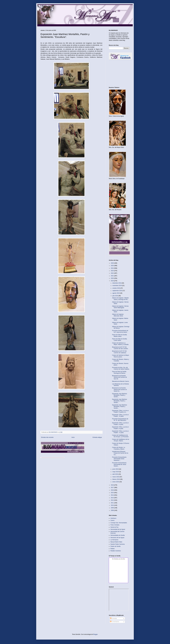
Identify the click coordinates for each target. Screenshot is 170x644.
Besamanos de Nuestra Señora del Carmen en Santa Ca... (119, 390)
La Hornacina (114, 540)
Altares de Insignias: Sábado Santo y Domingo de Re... (120, 299)
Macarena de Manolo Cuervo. (121, 381)
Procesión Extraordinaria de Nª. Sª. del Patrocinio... (120, 420)
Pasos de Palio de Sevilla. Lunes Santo (120, 340)
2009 (113, 508)
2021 (113, 276)
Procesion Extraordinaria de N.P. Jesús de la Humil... (120, 331)
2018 (113, 485)
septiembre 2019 (117, 291)
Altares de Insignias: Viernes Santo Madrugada (120, 307)
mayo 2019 (116, 472)
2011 (113, 503)
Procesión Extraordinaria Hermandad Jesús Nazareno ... (119, 459)
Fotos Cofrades (115, 525)
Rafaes (113, 549)
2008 (113, 510)
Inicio (73, 437)
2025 (113, 266)
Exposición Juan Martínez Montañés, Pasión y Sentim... (120, 395)
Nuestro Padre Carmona (118, 544)
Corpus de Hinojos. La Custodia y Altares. (119, 448)
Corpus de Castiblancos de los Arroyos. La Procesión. (120, 436)
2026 (113, 263)
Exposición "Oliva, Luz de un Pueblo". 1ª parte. (120, 432)
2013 (113, 498)
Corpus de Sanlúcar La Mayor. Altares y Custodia (120, 344)
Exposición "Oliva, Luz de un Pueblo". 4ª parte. (120, 415)
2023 (113, 271)
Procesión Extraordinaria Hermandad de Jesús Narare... (119, 464)
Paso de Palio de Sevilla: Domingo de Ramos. (119, 372)
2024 (113, 268)
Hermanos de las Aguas (117, 538)
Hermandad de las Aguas (118, 529)
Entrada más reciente (47, 437)
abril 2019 (115, 474)
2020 (113, 278)
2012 (113, 500)
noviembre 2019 (117, 286)
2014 (113, 495)
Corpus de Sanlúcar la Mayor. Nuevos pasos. (121, 356)
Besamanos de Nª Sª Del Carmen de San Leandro (120, 348)
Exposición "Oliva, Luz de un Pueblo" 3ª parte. (120, 424)
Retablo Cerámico (116, 551)
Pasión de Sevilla (115, 546)
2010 (113, 505)
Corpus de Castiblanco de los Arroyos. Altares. (121, 440)
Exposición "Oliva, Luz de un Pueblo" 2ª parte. (120, 428)
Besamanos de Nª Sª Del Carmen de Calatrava (119, 352)
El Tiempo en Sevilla (119, 559)
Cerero (112, 520)
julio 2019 (115, 296)
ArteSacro (113, 518)
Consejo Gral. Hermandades (119, 523)
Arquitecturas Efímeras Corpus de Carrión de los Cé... (120, 453)
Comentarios (115, 622)
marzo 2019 (116, 477)
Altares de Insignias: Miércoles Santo (118, 315)
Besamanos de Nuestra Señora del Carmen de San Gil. (119, 377)
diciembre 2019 (117, 283)
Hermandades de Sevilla (118, 535)
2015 (113, 493)
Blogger (95, 634)
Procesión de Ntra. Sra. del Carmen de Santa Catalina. (121, 368)
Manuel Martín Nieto (116, 542)
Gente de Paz (114, 527)
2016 (113, 490)
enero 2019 (116, 482)
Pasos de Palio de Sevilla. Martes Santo (120, 335)
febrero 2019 (116, 479)
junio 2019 (116, 469)
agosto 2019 (116, 293)
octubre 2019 (116, 288)
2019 (113, 281)
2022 (113, 273)
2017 (113, 488)
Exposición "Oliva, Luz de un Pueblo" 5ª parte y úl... (120, 411)
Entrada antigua (97, 437)
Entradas (113, 618)
